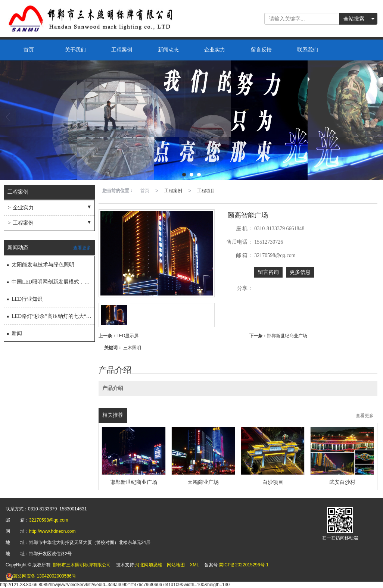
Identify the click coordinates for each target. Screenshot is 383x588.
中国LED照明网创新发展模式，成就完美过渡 (50, 280)
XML (195, 565)
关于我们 (75, 50)
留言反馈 (261, 50)
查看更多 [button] (365, 416)
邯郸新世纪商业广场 (287, 336)
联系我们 (308, 50)
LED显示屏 (127, 336)
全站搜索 (354, 19)
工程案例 (122, 50)
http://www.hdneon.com (52, 531)
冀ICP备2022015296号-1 (244, 565)
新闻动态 (168, 50)
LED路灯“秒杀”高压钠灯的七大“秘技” (50, 315)
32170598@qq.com (49, 520)
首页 (29, 50)
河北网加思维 (149, 565)
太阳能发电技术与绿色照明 (40, 263)
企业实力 (215, 50)
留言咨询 (268, 272)
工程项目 (206, 191)
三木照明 (132, 348)
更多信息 (300, 272)
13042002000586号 (41, 576)
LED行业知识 (24, 298)
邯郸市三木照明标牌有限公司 (82, 565)
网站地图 (176, 565)
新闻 (14, 332)
